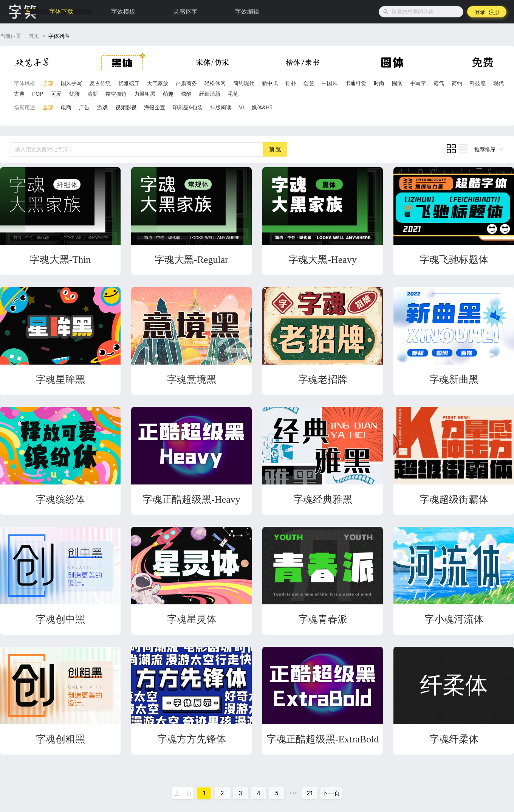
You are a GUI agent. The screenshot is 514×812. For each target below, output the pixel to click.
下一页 (331, 793)
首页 (34, 36)
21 (310, 793)
